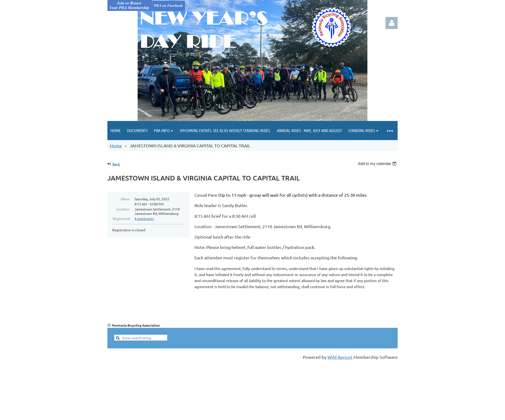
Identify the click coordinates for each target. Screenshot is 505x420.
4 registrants (144, 218)
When (125, 199)
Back (116, 164)
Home (116, 146)
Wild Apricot (340, 357)
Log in (392, 23)
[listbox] (378, 164)
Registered (121, 218)
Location (123, 209)
